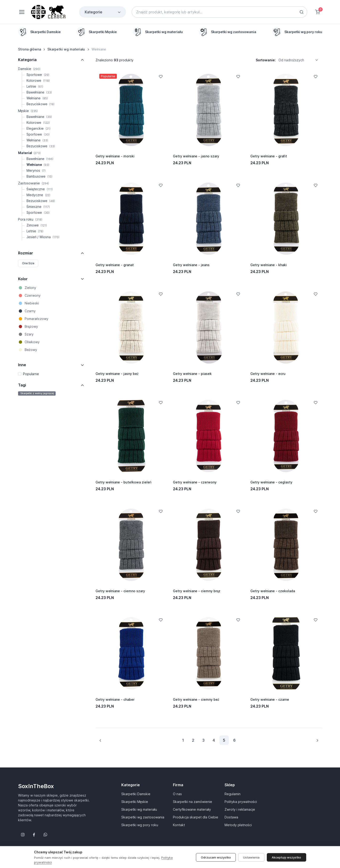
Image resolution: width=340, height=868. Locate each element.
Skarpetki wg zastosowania (143, 817)
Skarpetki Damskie (136, 794)
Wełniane (37, 98)
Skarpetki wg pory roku (140, 825)
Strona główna (30, 49)
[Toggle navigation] (22, 12)
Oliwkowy (32, 342)
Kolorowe (38, 80)
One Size (28, 263)
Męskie (28, 111)
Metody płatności (238, 825)
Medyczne (38, 195)
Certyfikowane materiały (192, 809)
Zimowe (37, 225)
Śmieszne (38, 207)
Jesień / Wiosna (43, 237)
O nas (177, 794)
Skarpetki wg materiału (66, 49)
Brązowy (31, 326)
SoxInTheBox (36, 786)
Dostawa (231, 817)
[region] (170, 32)
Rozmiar (26, 253)
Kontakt (179, 825)
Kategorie (103, 12)
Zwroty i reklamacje (240, 809)
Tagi (22, 385)
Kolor (23, 279)
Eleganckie (38, 128)
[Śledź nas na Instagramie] (23, 835)
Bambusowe (39, 176)
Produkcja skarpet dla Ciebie (196, 817)
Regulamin (233, 794)
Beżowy (31, 350)
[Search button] (302, 12)
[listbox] (300, 60)
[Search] (219, 12)
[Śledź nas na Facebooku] (34, 835)
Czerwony (33, 295)
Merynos (36, 170)
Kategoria (27, 60)
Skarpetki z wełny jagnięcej (37, 393)
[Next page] (317, 740)
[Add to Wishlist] (161, 77)
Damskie (29, 69)
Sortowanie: (266, 60)
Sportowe (38, 75)
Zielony (30, 288)
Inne (22, 365)
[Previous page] (100, 740)
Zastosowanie (34, 183)
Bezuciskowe (40, 104)
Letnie (35, 86)
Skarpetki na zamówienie (193, 802)
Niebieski (32, 303)
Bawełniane (39, 92)
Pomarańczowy (37, 319)
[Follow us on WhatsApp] (45, 835)
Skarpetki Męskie (135, 802)
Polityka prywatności (241, 802)
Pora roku (30, 219)
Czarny (30, 311)
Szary (29, 334)
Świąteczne (40, 189)
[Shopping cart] (317, 12)
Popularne (31, 374)
